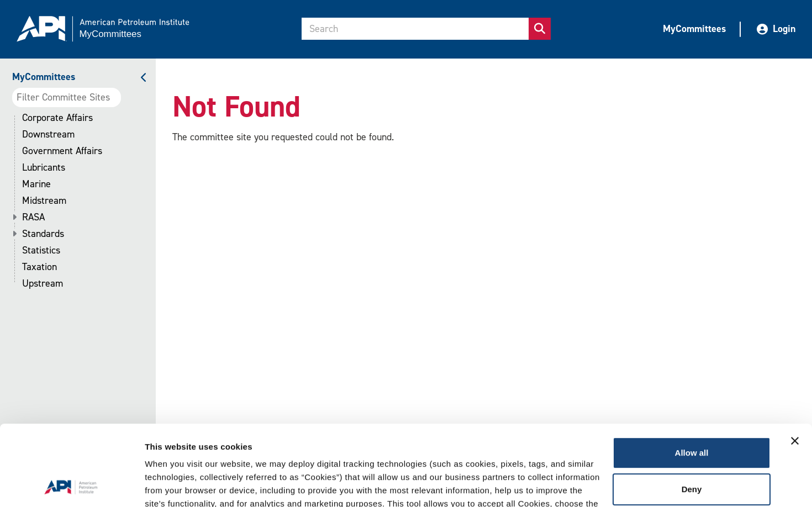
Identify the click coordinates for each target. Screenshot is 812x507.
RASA (33, 217)
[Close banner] (795, 366)
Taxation (39, 267)
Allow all (692, 377)
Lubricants (44, 168)
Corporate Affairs (57, 118)
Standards (43, 234)
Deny (692, 413)
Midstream (44, 201)
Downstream (48, 134)
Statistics (41, 250)
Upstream (43, 284)
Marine (36, 184)
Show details (170, 485)
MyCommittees (694, 29)
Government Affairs (62, 151)
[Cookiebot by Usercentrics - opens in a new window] (72, 485)
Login (776, 29)
